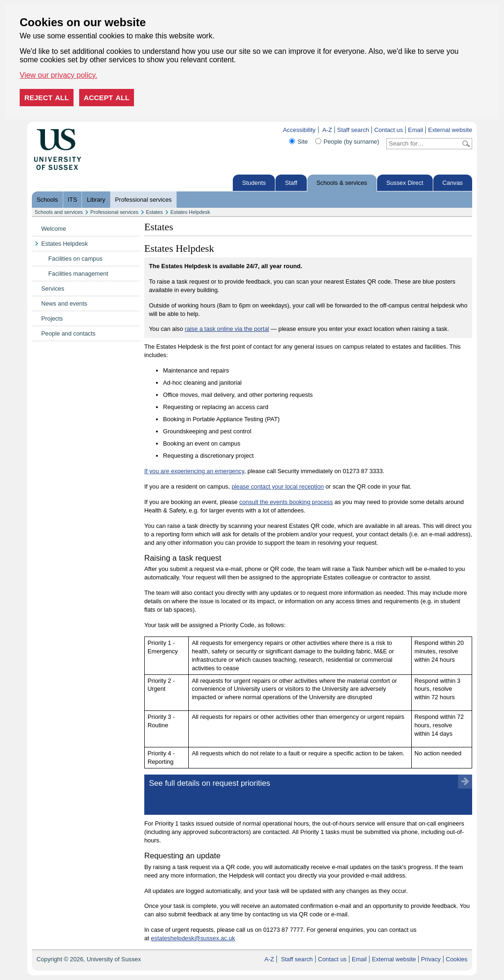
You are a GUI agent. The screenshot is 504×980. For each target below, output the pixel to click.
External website (450, 130)
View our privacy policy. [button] (59, 75)
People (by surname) (352, 142)
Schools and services (59, 212)
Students (254, 183)
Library (96, 200)
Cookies (457, 959)
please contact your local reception (278, 486)
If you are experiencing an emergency (194, 471)
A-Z (327, 130)
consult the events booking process (286, 502)
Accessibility (299, 130)
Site (303, 142)
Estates (155, 212)
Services (53, 289)
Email (415, 130)
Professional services (144, 200)
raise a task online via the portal (227, 329)
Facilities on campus (75, 259)
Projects (52, 318)
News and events (64, 304)
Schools (47, 200)
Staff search (353, 130)
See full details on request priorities (210, 783)
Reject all (47, 98)
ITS (73, 200)
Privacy (431, 959)
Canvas (453, 183)
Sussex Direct (405, 183)
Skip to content (101, 130)
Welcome (54, 229)
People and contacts (68, 333)
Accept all (107, 98)
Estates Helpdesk (190, 212)
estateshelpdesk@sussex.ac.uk (193, 938)
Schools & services (342, 183)
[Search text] (424, 144)
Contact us (389, 130)
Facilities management (78, 274)
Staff (291, 183)
